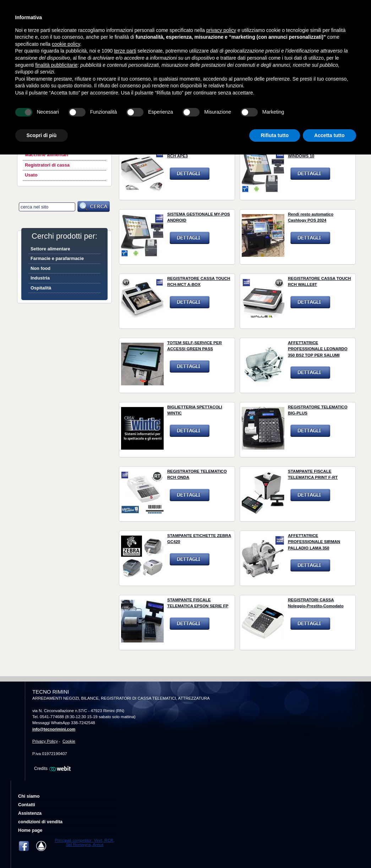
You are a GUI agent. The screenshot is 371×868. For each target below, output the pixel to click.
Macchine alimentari (47, 155)
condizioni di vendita (40, 822)
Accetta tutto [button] (329, 135)
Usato (31, 175)
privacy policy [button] (221, 30)
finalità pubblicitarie (56, 65)
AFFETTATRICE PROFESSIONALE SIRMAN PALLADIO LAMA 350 (314, 542)
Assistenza (30, 813)
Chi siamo (29, 796)
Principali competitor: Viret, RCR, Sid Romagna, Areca (84, 842)
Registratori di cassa (47, 165)
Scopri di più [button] (42, 135)
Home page (30, 830)
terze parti (125, 51)
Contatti (27, 805)
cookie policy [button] (66, 44)
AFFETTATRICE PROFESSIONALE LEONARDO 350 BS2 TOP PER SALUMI (318, 349)
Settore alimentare (50, 249)
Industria (40, 278)
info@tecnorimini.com (54, 729)
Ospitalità (41, 288)
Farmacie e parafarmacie (57, 258)
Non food (40, 268)
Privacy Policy (45, 741)
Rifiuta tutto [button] (275, 135)
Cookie (69, 741)
